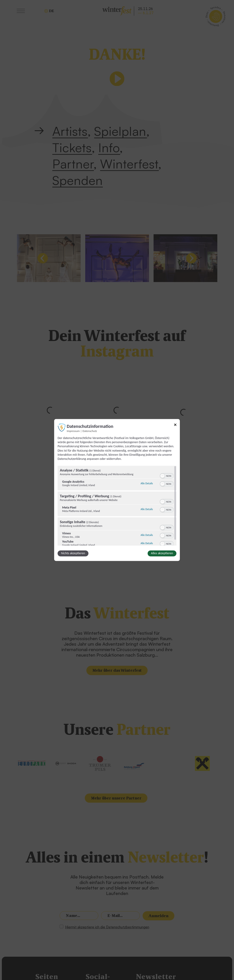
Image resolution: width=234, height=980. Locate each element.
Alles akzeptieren (162, 553)
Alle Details (147, 483)
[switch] (167, 476)
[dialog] (117, 490)
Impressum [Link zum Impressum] (73, 431)
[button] (162, 476)
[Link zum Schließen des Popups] (175, 425)
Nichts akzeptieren (73, 553)
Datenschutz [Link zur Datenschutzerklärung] (90, 431)
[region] (117, 506)
